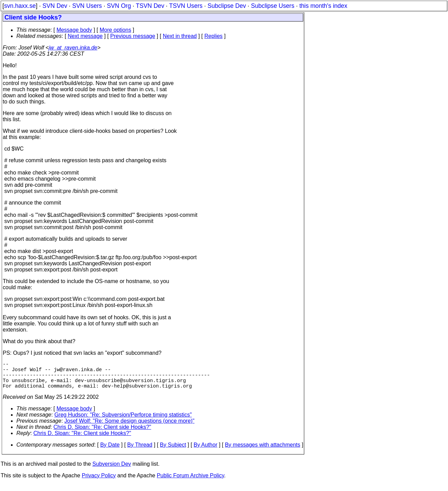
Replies (214, 36)
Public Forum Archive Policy (190, 482)
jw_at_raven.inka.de (73, 48)
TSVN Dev (150, 6)
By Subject (173, 452)
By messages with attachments (263, 452)
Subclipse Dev (227, 6)
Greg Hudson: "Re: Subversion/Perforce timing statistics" (123, 422)
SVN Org (119, 6)
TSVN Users (186, 6)
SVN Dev (55, 6)
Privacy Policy (99, 482)
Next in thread (180, 36)
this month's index (323, 6)
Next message (85, 36)
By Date (110, 452)
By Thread (140, 452)
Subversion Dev (112, 471)
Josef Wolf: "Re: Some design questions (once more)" (130, 428)
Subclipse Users (273, 6)
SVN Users (87, 6)
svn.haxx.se (20, 6)
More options (116, 30)
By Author (205, 452)
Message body (74, 30)
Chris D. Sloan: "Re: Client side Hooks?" (102, 434)
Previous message (133, 36)
